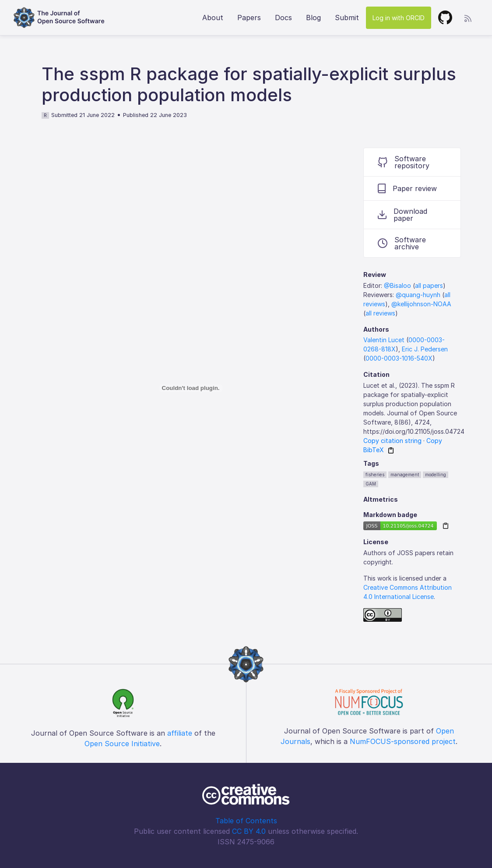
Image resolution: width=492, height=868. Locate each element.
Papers (249, 18)
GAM (371, 484)
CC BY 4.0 (249, 831)
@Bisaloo (397, 285)
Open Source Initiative (122, 744)
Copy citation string (392, 441)
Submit (347, 18)
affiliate (180, 733)
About (213, 18)
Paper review (407, 188)
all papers (429, 285)
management (405, 475)
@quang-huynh (418, 295)
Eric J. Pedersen (425, 349)
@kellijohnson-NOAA (421, 304)
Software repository (404, 162)
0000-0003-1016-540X (399, 358)
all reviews (380, 313)
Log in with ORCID (399, 18)
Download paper (402, 215)
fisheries (375, 475)
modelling (436, 475)
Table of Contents (246, 821)
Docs (283, 18)
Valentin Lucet (384, 340)
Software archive (402, 243)
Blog (313, 18)
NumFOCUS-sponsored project (403, 741)
